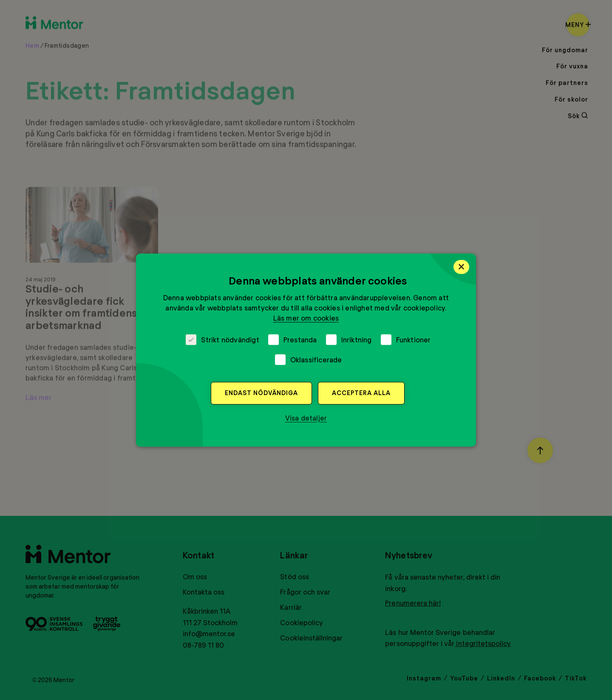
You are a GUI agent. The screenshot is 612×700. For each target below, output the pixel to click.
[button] (306, 418)
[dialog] (306, 350)
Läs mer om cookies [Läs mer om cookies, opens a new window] (306, 318)
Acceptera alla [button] (361, 393)
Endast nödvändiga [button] (261, 393)
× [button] (461, 267)
